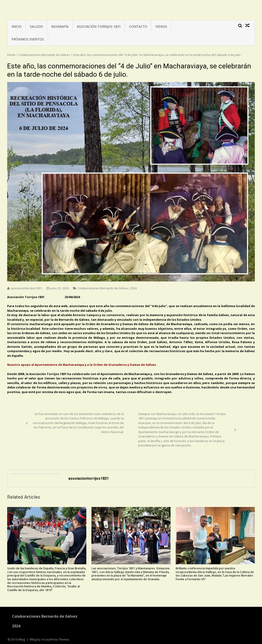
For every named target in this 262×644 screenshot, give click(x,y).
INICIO (17, 26)
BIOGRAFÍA (60, 26)
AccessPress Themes (55, 639)
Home (11, 55)
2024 (133, 288)
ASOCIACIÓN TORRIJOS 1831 (99, 26)
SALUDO (36, 26)
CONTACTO (138, 26)
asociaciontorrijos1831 (26, 288)
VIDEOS (161, 26)
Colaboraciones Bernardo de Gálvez (44, 55)
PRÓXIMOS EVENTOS (28, 39)
